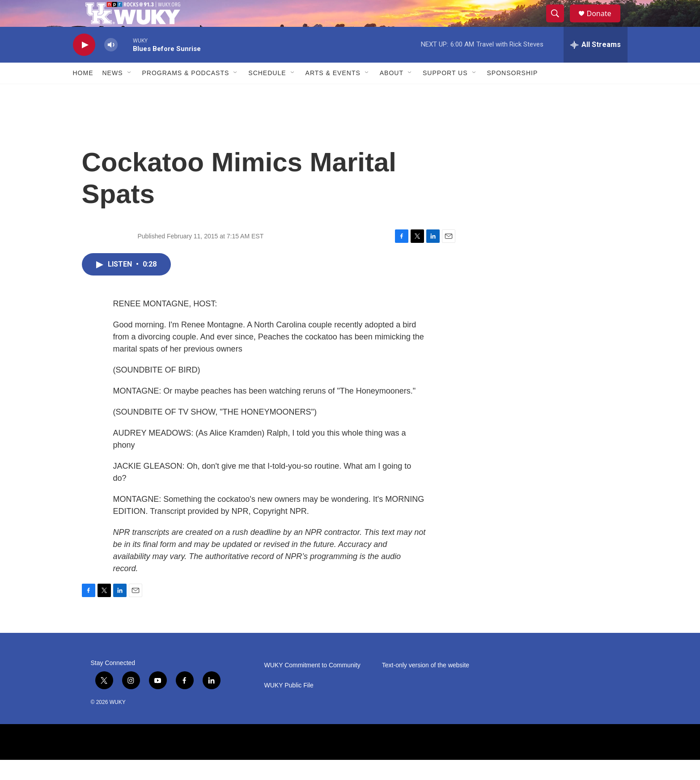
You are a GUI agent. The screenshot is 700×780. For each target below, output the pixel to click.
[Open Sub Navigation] (130, 93)
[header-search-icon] (560, 24)
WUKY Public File (289, 706)
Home (83, 93)
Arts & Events (333, 93)
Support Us (445, 93)
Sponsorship (513, 93)
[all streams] (596, 65)
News (113, 93)
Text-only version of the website (426, 685)
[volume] (111, 65)
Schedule (267, 93)
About (392, 93)
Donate (605, 23)
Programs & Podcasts (186, 93)
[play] (84, 65)
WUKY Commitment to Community (312, 685)
